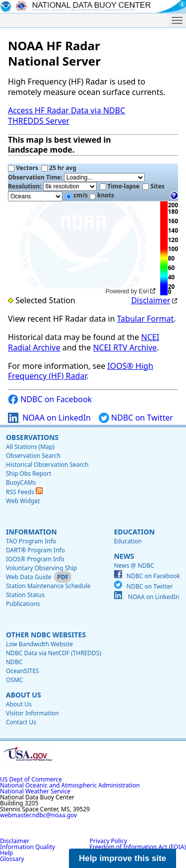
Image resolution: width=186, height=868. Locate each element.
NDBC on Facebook (50, 399)
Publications (23, 604)
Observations (32, 437)
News (124, 556)
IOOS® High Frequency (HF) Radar (81, 371)
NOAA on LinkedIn (49, 418)
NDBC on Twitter (136, 418)
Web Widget (23, 501)
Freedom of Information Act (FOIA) (138, 847)
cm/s (77, 195)
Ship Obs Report (29, 474)
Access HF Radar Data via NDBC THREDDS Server (66, 116)
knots (102, 195)
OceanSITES (23, 671)
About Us (24, 695)
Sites (154, 186)
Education (134, 532)
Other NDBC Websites (46, 635)
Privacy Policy (109, 841)
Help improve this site (123, 858)
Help (6, 853)
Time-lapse (120, 186)
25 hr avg (59, 168)
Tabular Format (146, 319)
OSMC (14, 680)
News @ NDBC (134, 565)
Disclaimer (151, 300)
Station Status (25, 595)
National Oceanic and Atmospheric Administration (70, 785)
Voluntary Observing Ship (41, 568)
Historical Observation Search (47, 465)
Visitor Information (32, 713)
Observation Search (33, 456)
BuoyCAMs (21, 482)
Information (31, 532)
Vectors (23, 168)
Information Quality (28, 847)
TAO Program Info (31, 541)
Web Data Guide (29, 577)
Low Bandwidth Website (39, 644)
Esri (144, 291)
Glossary (12, 859)
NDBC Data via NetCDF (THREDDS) (54, 653)
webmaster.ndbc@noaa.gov (38, 815)
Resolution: (52, 186)
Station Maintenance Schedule (48, 586)
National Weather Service (35, 791)
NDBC (14, 662)
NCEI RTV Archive (125, 347)
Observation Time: (76, 177)
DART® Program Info (35, 550)
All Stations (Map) (30, 447)
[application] (83, 249)
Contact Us (21, 722)
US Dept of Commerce (31, 779)
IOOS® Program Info (35, 559)
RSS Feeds (24, 492)
